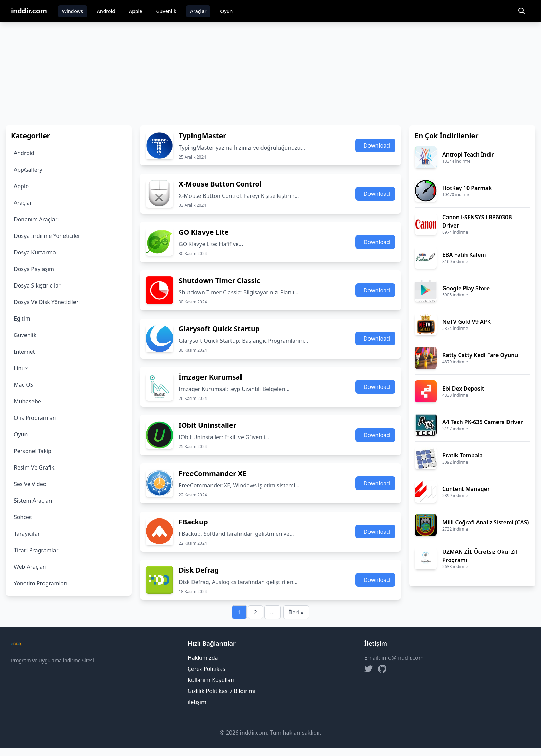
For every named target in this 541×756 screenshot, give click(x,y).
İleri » (296, 612)
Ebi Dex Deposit (463, 389)
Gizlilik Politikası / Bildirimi (222, 691)
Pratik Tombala (463, 455)
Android (106, 11)
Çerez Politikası (207, 669)
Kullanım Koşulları (211, 680)
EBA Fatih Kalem (464, 255)
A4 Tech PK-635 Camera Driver (483, 422)
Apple (136, 11)
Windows (73, 11)
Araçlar (198, 11)
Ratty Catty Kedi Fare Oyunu (480, 355)
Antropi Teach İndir (468, 154)
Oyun (226, 11)
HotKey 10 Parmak (467, 188)
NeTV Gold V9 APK (466, 322)
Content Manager (466, 489)
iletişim (197, 702)
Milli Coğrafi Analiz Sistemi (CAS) (485, 522)
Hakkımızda (203, 658)
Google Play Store (466, 288)
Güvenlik (166, 11)
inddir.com (29, 11)
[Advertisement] (270, 74)
